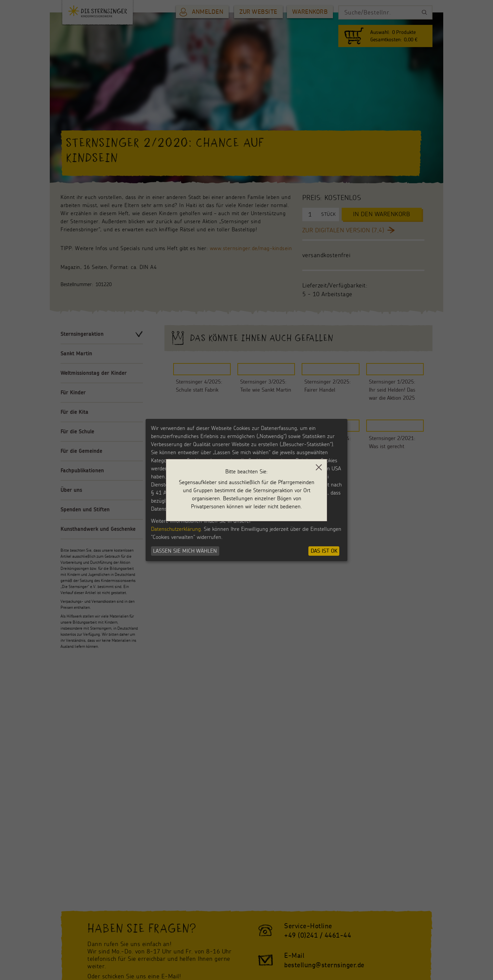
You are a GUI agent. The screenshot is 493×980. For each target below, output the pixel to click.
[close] (319, 467)
